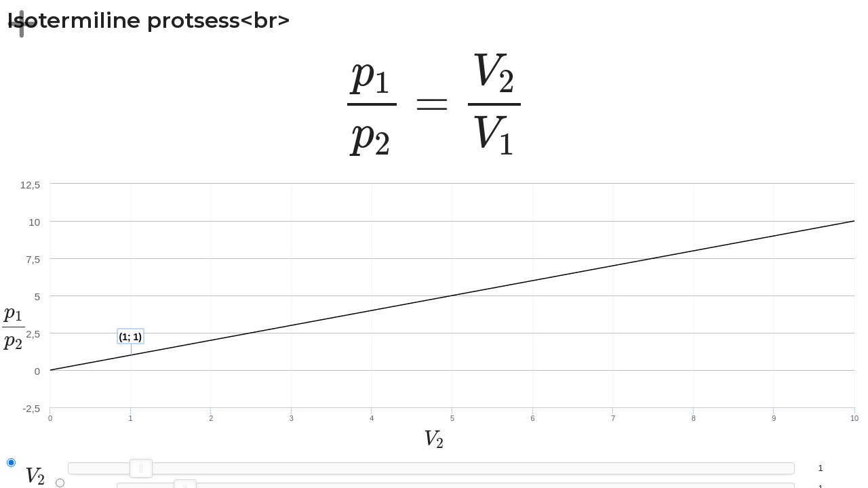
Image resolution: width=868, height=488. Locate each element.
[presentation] (434, 105)
